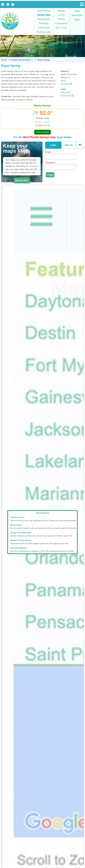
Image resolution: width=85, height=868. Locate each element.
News (77, 20)
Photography (44, 19)
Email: (48, 152)
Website (66, 92)
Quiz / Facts (61, 28)
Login (53, 145)
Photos (61, 19)
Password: (50, 163)
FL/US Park (67, 96)
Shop (77, 11)
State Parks (77, 15)
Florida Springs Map (20, 60)
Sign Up (69, 145)
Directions (66, 84)
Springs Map (44, 15)
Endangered (61, 23)
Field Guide (44, 28)
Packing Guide (44, 32)
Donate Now (22, 180)
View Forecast (42, 132)
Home (4, 60)
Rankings (44, 23)
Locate (61, 15)
